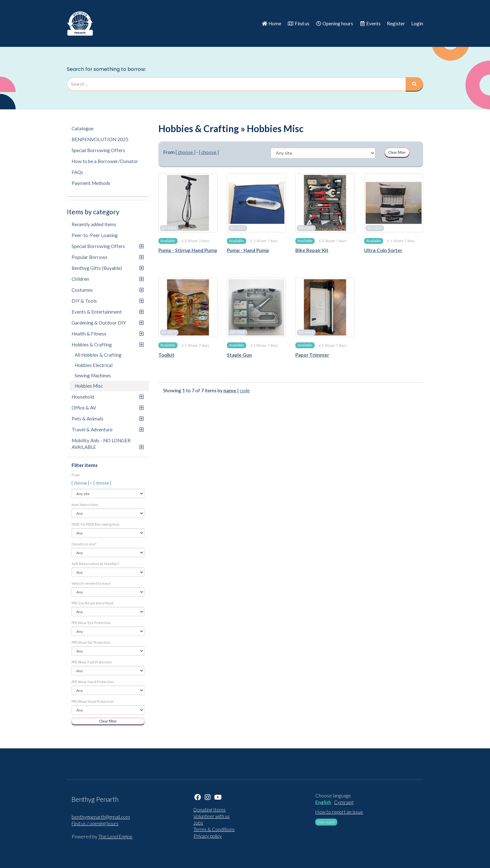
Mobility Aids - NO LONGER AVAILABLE (107, 444)
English (323, 802)
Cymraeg (344, 802)
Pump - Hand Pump (248, 250)
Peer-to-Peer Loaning (95, 235)
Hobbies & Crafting (107, 345)
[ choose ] (81, 483)
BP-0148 (306, 228)
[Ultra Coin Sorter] (394, 203)
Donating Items (210, 810)
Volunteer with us (212, 816)
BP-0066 (306, 332)
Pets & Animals (107, 419)
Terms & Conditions (214, 829)
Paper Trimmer (312, 355)
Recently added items (94, 224)
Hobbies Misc (89, 386)
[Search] (414, 84)
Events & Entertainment (107, 312)
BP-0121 (169, 228)
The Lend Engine (115, 836)
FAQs (77, 172)
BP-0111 (238, 228)
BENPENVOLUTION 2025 (100, 139)
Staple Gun (239, 355)
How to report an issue (339, 812)
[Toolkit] (188, 307)
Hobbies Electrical (94, 365)
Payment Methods (91, 183)
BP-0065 (238, 332)
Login (417, 23)
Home (271, 23)
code (245, 390)
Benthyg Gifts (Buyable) (107, 268)
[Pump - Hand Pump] (256, 203)
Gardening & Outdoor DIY (107, 323)
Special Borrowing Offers (98, 150)
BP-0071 (169, 332)
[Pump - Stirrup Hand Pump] (188, 203)
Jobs (198, 823)
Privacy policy (208, 836)
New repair (326, 822)
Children (107, 279)
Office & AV (107, 408)
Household (107, 397)
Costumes (107, 290)
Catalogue (82, 128)
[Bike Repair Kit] (325, 203)
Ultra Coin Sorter (383, 250)
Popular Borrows (107, 257)
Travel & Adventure (107, 429)
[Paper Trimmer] (325, 307)
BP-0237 (375, 228)
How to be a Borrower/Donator (105, 161)
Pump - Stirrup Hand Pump (188, 250)
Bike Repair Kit (312, 250)
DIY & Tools (107, 301)
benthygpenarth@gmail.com (101, 817)
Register (396, 23)
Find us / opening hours (95, 823)
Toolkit (166, 355)
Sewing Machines (93, 375)
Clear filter (108, 721)
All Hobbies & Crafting (98, 355)
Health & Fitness (107, 334)
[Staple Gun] (256, 307)
